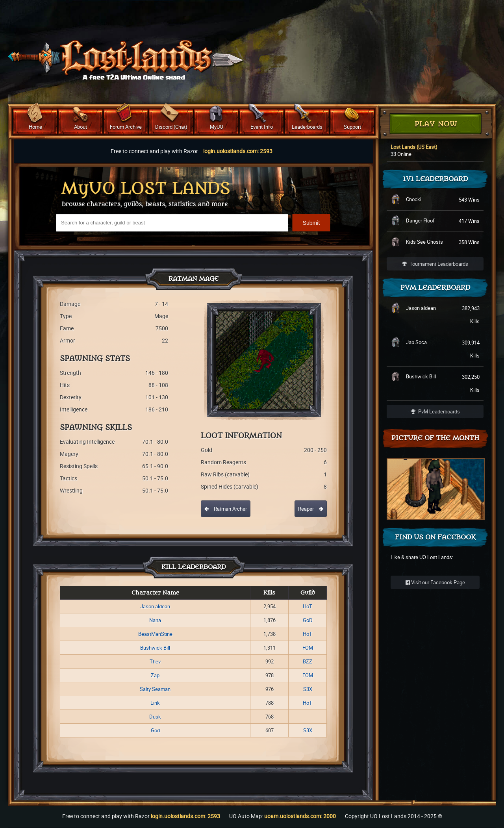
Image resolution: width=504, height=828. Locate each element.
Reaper (311, 509)
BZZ (308, 661)
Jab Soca (416, 342)
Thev (155, 661)
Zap (155, 675)
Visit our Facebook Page (435, 582)
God (155, 730)
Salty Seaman (155, 689)
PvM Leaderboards (435, 411)
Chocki (414, 199)
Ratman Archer (226, 509)
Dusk (155, 717)
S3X (308, 689)
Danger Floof (420, 220)
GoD (308, 620)
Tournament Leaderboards (435, 264)
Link (155, 703)
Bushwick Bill (155, 648)
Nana (155, 620)
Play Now (436, 124)
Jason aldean (155, 606)
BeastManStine (155, 634)
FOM (308, 648)
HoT (308, 606)
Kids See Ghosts (424, 242)
